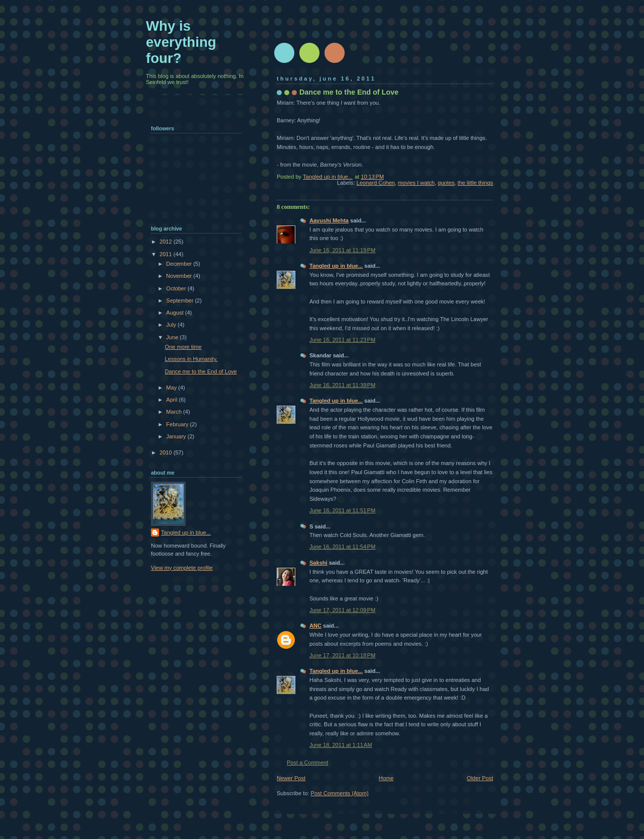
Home (386, 778)
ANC (315, 626)
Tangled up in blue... (336, 266)
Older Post (480, 778)
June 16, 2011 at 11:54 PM (342, 547)
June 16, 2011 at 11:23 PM (342, 340)
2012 (167, 242)
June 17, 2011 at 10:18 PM (342, 655)
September (180, 300)
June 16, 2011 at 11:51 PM (342, 510)
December (180, 264)
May (172, 388)
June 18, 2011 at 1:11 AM (341, 745)
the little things (475, 183)
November (180, 276)
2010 (167, 452)
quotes (446, 183)
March (175, 412)
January (177, 436)
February (178, 424)
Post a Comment (307, 762)
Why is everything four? (181, 42)
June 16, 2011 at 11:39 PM (342, 385)
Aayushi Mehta (329, 220)
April (172, 400)
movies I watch (416, 183)
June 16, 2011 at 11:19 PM (342, 250)
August (175, 313)
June (173, 337)
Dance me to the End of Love (201, 371)
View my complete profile (182, 568)
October (177, 288)
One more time (183, 347)
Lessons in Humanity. (191, 359)
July (172, 325)
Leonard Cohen (376, 183)
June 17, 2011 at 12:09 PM (342, 610)
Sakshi (318, 563)
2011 (167, 254)
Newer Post (291, 778)
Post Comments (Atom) (340, 793)
